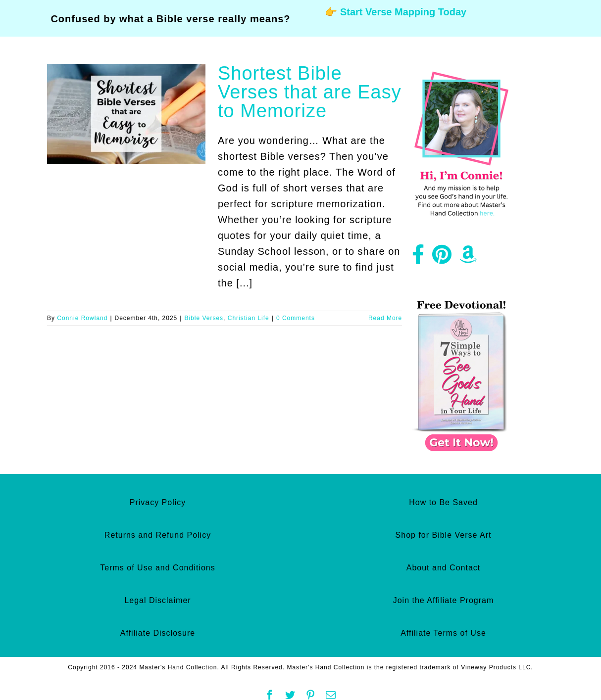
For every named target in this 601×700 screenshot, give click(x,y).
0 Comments (296, 318)
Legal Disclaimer (157, 600)
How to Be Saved (443, 502)
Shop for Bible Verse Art (444, 535)
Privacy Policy (158, 502)
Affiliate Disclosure (158, 633)
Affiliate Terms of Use (443, 633)
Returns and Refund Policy (158, 535)
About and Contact (444, 568)
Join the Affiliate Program (444, 600)
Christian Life (249, 318)
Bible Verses (204, 318)
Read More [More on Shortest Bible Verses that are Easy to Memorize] (385, 318)
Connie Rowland (82, 318)
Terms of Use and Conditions (157, 568)
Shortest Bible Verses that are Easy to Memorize (310, 92)
